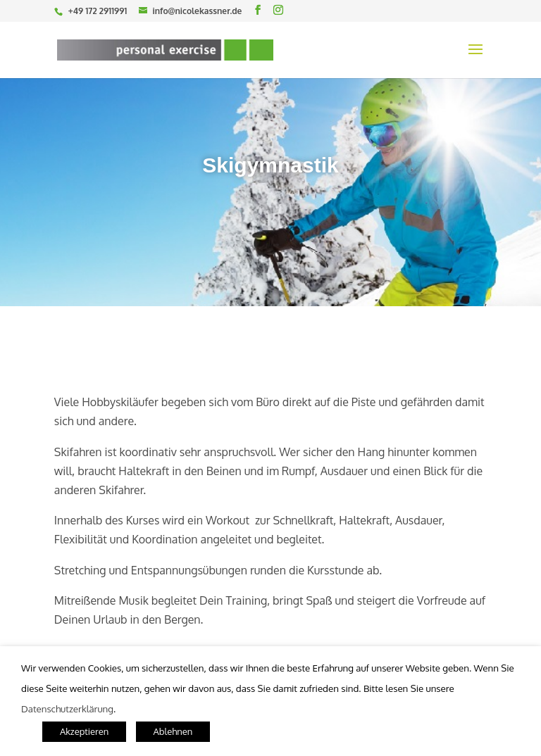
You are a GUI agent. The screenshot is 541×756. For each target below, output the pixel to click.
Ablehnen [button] (173, 731)
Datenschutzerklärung (67, 708)
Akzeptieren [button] (84, 731)
